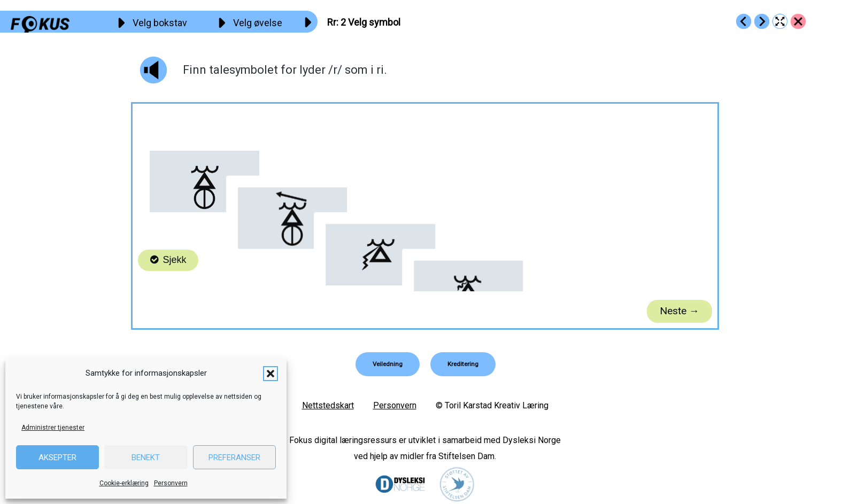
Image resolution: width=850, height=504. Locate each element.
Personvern (171, 483)
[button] (271, 374)
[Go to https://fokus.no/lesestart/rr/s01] (744, 21)
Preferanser (234, 458)
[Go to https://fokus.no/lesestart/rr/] (798, 21)
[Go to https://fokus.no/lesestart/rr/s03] (762, 21)
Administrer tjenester (53, 428)
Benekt (146, 458)
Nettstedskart (328, 405)
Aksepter (57, 458)
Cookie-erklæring (124, 483)
